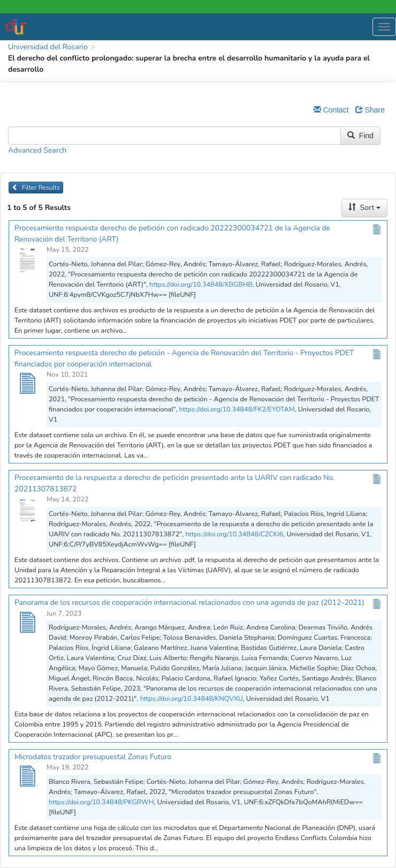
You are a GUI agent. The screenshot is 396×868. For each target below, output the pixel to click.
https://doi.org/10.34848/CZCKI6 (234, 534)
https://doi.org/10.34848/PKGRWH (101, 802)
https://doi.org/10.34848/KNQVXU (191, 698)
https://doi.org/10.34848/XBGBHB (201, 284)
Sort (364, 208)
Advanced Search (37, 150)
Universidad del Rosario (48, 47)
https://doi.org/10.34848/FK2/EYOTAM (237, 409)
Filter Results (36, 188)
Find (360, 136)
